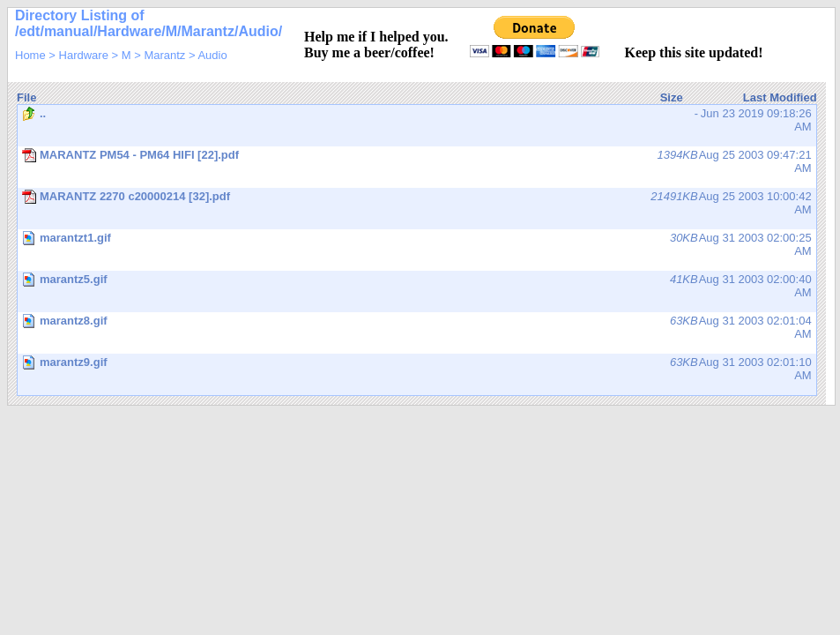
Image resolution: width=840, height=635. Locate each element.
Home (30, 55)
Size (672, 97)
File (26, 97)
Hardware (84, 55)
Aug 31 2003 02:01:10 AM (418, 375)
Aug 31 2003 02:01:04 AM (418, 334)
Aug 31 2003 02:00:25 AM (418, 251)
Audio (212, 55)
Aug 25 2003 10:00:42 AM (417, 203)
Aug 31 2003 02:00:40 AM (418, 292)
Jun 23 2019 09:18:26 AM (417, 120)
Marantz (164, 55)
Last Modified (780, 97)
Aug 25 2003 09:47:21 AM (417, 161)
